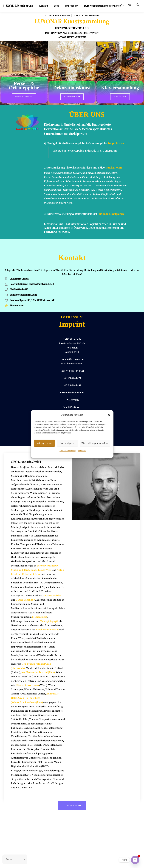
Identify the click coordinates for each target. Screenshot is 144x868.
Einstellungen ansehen (95, 443)
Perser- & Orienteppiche (24, 86)
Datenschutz (90, 863)
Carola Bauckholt (26, 590)
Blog (57, 6)
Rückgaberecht (55, 863)
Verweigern (67, 443)
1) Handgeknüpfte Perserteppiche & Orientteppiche (76, 142)
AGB (80, 863)
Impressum (82, 451)
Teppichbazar (116, 142)
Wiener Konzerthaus (27, 675)
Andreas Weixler (52, 586)
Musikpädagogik (49, 611)
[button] (109, 415)
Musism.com (120, 97)
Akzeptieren (44, 443)
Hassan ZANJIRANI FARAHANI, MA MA (72, 404)
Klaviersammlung (120, 88)
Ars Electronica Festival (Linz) (38, 662)
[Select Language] (15, 859)
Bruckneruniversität (47, 620)
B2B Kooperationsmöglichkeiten (103, 6)
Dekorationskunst (72, 88)
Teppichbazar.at (24, 97)
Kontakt (44, 6)
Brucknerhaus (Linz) (31, 692)
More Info (72, 796)
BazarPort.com (72, 97)
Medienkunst (40, 607)
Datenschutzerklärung (68, 451)
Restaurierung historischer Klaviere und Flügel (76, 166)
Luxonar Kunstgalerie (111, 213)
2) (46, 166)
